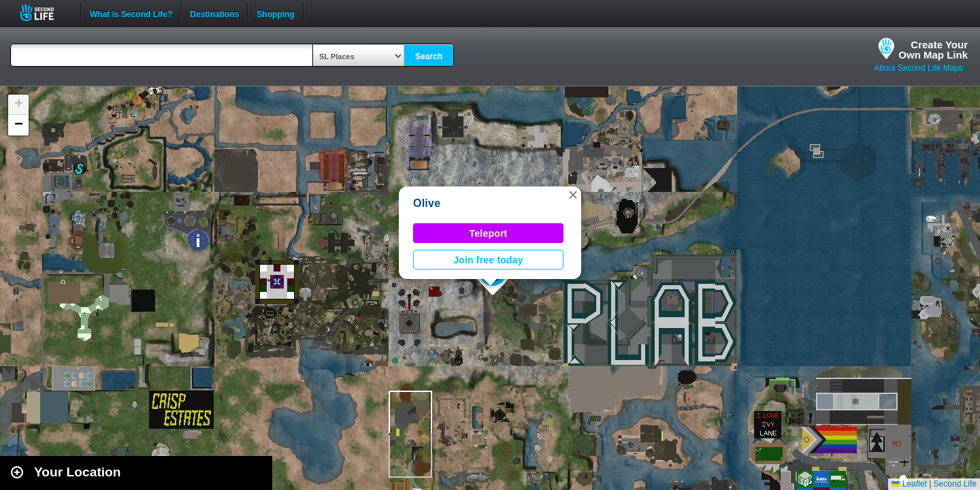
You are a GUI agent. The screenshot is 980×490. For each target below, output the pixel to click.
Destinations (214, 13)
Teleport (489, 233)
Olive (427, 203)
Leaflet (909, 484)
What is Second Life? (131, 13)
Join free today (488, 260)
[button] (573, 195)
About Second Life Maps (918, 68)
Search (429, 56)
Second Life (45, 13)
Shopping (275, 13)
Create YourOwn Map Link (933, 50)
